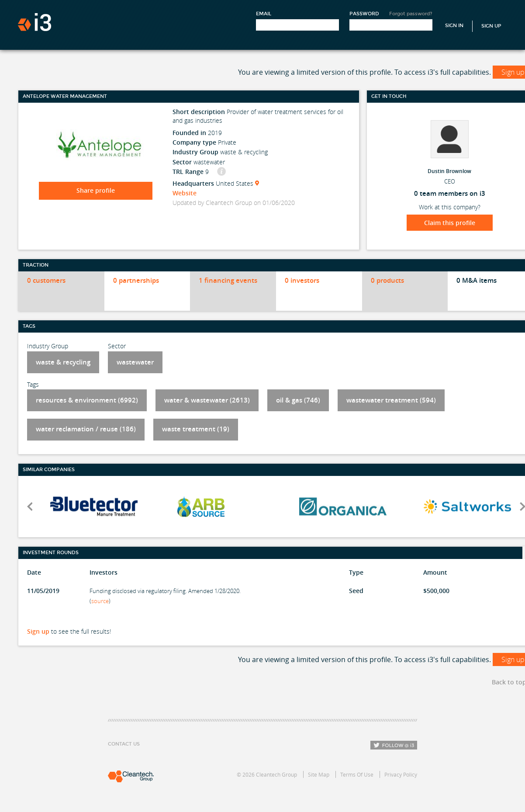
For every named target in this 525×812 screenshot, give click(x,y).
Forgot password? (411, 14)
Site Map (319, 774)
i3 (35, 22)
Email (264, 14)
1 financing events (228, 280)
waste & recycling (63, 362)
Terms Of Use (357, 774)
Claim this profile (450, 223)
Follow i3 (394, 745)
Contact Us (124, 744)
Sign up (38, 631)
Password (364, 14)
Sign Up (491, 26)
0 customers (46, 280)
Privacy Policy (401, 774)
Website (185, 193)
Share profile (96, 190)
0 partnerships (136, 280)
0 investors (302, 280)
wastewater (135, 362)
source (100, 601)
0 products (387, 280)
